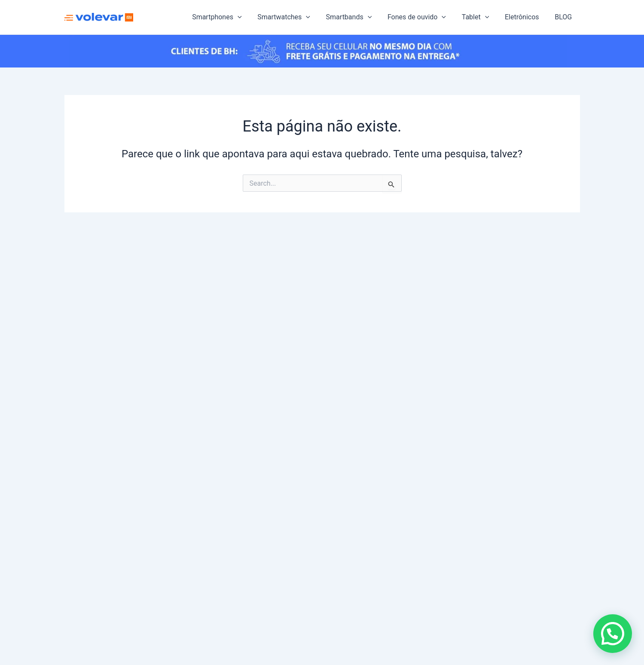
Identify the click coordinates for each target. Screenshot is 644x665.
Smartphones (230, 17)
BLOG (565, 17)
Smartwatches (295, 17)
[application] (250, 17)
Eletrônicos (525, 17)
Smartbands (358, 17)
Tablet (480, 17)
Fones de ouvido (424, 17)
